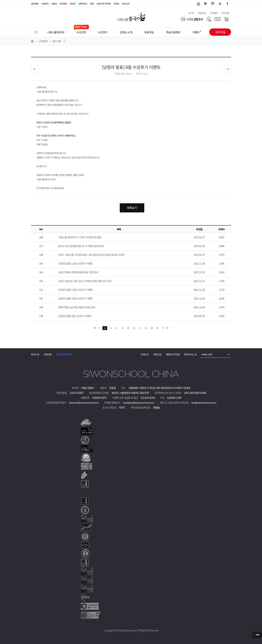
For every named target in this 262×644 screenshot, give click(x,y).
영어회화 (35, 4)
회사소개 (35, 354)
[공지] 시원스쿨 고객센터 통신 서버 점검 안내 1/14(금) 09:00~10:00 (91, 255)
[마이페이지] (209, 19)
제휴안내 (157, 354)
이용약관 (47, 354)
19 (151, 328)
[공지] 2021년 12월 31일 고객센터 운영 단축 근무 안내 (85, 281)
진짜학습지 (83, 4)
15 (128, 328)
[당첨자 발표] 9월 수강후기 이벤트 (75, 316)
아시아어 (63, 4)
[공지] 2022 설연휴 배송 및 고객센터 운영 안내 (81, 246)
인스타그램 (213, 4)
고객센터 (214, 13)
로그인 (191, 13)
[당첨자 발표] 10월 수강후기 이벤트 (76, 298)
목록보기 (132, 208)
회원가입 (202, 13)
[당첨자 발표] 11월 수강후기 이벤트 (76, 290)
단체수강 (145, 354)
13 (116, 328)
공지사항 (225, 13)
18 (146, 328)
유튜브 (198, 4)
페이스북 (227, 4)
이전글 (35, 69)
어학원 (116, 4)
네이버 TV (206, 4)
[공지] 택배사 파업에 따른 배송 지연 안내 (78, 272)
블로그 (220, 4)
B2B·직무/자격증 (104, 4)
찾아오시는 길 (190, 354)
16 (134, 328)
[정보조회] (144, 393)
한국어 (73, 4)
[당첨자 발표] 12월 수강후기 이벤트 (76, 263)
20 (157, 328)
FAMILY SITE (207, 354)
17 (140, 328)
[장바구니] (226, 19)
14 (122, 328)
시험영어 (45, 4)
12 (111, 328)
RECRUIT (126, 4)
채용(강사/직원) (173, 354)
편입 (92, 4)
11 (105, 328)
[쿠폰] (218, 19)
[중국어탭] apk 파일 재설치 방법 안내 (77, 307)
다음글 (227, 69)
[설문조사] (192, 19)
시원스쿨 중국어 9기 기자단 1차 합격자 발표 (80, 237)
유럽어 (54, 4)
